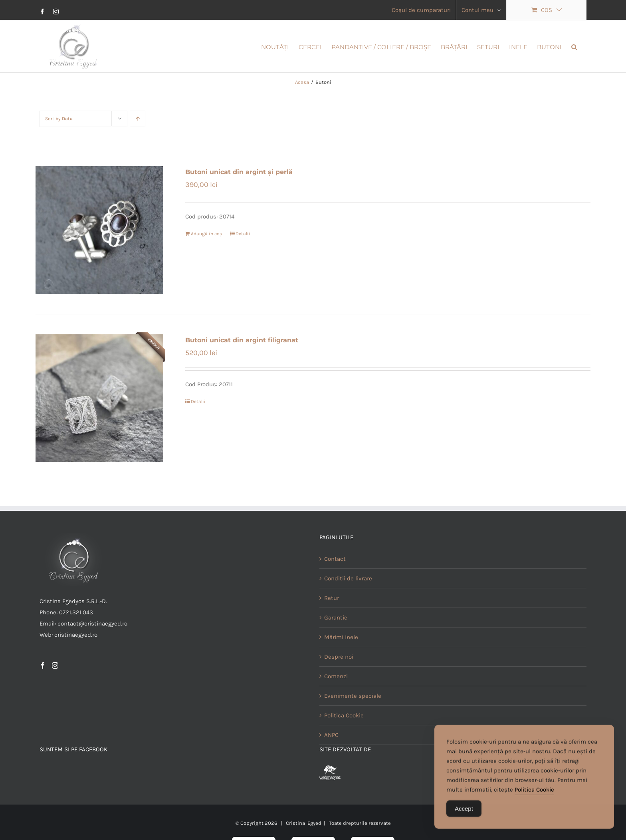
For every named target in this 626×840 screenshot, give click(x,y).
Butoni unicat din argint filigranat (242, 364)
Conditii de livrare (348, 603)
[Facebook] (43, 690)
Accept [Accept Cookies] (464, 812)
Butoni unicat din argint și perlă (239, 196)
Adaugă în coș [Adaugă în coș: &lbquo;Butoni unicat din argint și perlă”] (206, 258)
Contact (335, 583)
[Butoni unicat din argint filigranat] (99, 423)
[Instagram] (55, 690)
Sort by (59, 143)
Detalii (243, 258)
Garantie (336, 642)
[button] (574, 46)
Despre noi (339, 681)
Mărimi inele (341, 661)
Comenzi (336, 701)
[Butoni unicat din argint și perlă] (99, 254)
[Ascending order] (138, 143)
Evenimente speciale (353, 720)
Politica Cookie (534, 793)
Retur (332, 622)
